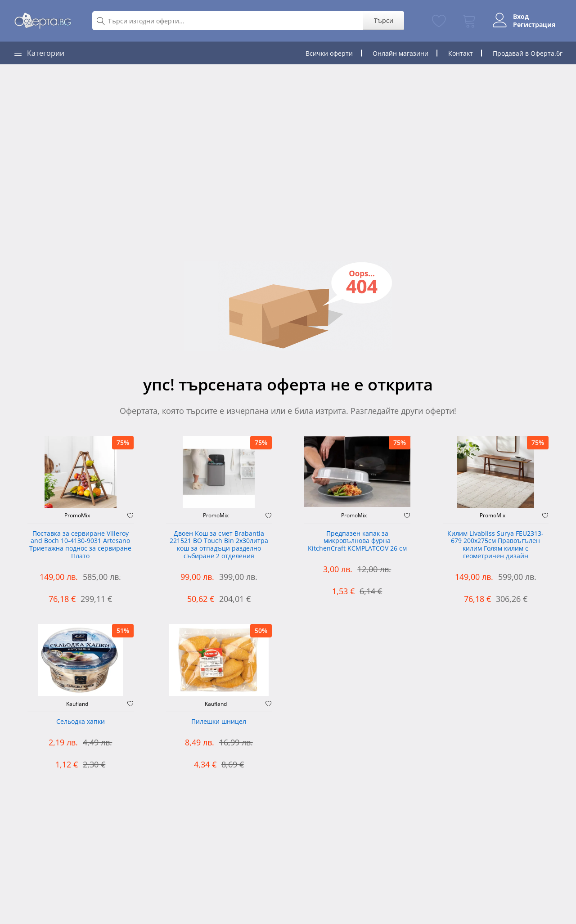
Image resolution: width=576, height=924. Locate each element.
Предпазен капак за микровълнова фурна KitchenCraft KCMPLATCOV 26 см (357, 541)
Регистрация (534, 25)
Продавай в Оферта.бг (528, 53)
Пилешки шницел (219, 722)
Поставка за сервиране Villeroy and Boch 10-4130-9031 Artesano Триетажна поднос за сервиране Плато (80, 545)
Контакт (461, 53)
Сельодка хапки (81, 722)
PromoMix (77, 516)
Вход (521, 17)
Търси (384, 20)
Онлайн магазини (400, 53)
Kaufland (77, 704)
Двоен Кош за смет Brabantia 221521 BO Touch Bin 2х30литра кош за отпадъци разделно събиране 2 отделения (219, 545)
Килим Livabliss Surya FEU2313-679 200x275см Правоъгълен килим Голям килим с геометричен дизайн (495, 545)
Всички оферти (329, 53)
